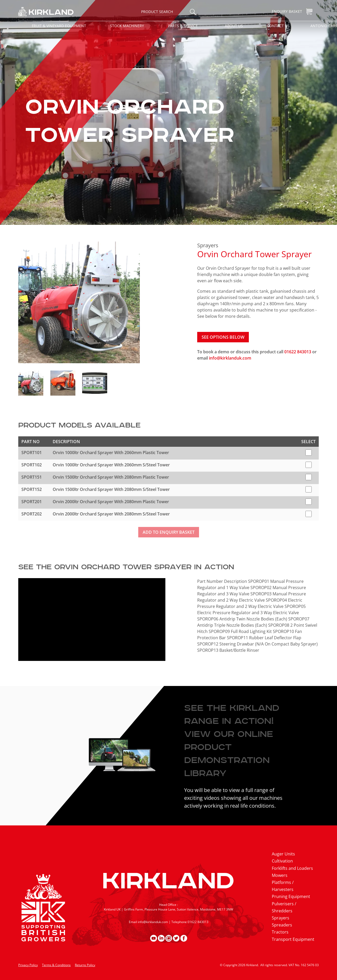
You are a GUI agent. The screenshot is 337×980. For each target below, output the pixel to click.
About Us (234, 26)
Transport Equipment (293, 939)
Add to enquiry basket (169, 532)
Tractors (280, 932)
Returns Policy (85, 965)
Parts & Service (183, 26)
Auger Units (283, 854)
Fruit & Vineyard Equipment (59, 26)
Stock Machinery (127, 26)
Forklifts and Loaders (292, 868)
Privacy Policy (28, 965)
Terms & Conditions (56, 965)
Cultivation (282, 861)
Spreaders (282, 925)
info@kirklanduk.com (230, 358)
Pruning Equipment (291, 896)
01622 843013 (298, 352)
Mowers (280, 875)
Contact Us (278, 26)
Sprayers (208, 245)
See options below (223, 337)
